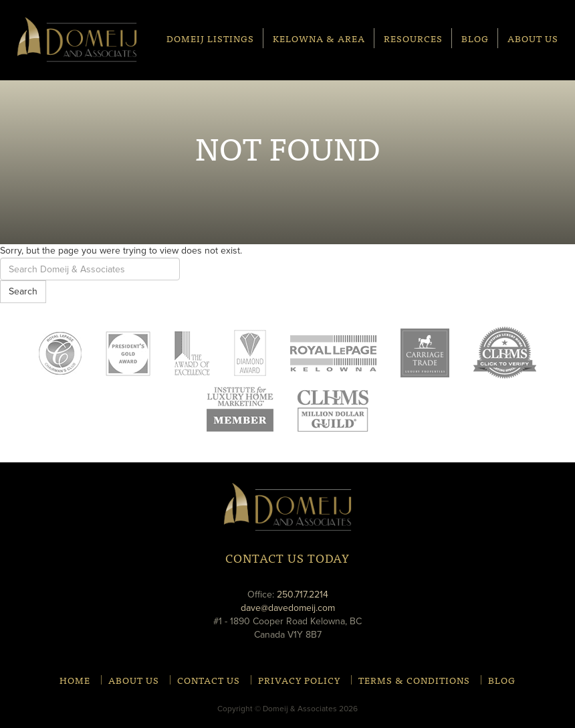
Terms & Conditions (414, 680)
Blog (475, 38)
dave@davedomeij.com (288, 608)
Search (23, 291)
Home (75, 680)
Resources (413, 38)
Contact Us (209, 680)
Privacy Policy (299, 680)
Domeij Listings (210, 38)
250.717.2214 (303, 595)
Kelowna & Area (319, 38)
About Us (533, 38)
